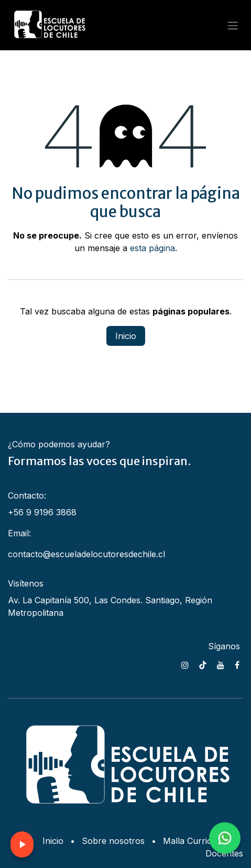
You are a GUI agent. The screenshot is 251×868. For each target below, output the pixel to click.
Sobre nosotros (113, 841)
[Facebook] (237, 665)
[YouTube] (221, 665)
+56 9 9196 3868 (42, 512)
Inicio (126, 336)
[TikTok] (203, 665)
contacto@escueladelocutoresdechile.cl (86, 554)
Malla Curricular (195, 841)
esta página (152, 248)
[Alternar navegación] (233, 25)
